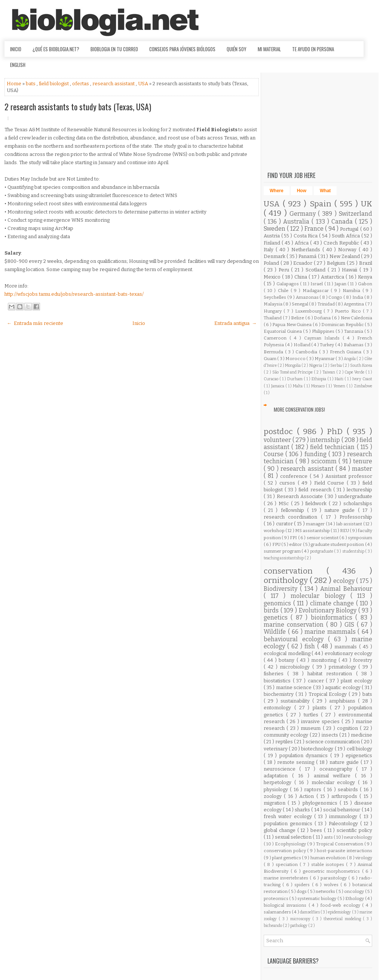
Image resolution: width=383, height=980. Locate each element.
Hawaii (351, 270)
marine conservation (295, 625)
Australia (297, 222)
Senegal (300, 304)
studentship (354, 551)
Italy (270, 250)
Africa (302, 243)
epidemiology (340, 912)
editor (296, 544)
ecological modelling (288, 653)
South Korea (361, 365)
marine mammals (331, 632)
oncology (354, 891)
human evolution (329, 858)
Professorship (356, 517)
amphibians (344, 701)
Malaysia (273, 304)
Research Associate (301, 496)
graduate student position (338, 544)
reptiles (285, 742)
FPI (294, 538)
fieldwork (317, 503)
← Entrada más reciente (35, 323)
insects (330, 735)
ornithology (287, 580)
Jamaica (278, 386)
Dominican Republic (343, 325)
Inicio (16, 49)
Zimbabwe (363, 386)
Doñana (323, 318)
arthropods (345, 796)
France (315, 229)
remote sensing (297, 762)
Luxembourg (309, 311)
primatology (344, 667)
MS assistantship (313, 531)
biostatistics (278, 681)
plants (321, 708)
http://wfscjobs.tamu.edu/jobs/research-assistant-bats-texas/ (74, 294)
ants (329, 837)
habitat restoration (332, 674)
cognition (348, 728)
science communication (333, 742)
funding (316, 454)
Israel (317, 284)
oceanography (338, 769)
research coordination (292, 517)
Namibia (353, 291)
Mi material (269, 49)
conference (295, 476)
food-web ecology (341, 905)
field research (316, 490)
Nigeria (316, 365)
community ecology (287, 735)
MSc (285, 503)
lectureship (359, 490)
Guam (270, 359)
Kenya (365, 277)
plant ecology (356, 681)
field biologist (54, 84)
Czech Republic (342, 243)
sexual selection (294, 837)
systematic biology (317, 898)
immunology (344, 816)
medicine (361, 735)
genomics (278, 603)
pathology (299, 926)
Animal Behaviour (346, 589)
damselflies (310, 912)
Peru (285, 270)
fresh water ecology (289, 816)
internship (326, 440)
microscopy (301, 919)
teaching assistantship (284, 558)
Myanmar (325, 359)
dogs (302, 891)
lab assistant (350, 524)
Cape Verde (355, 372)
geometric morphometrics (333, 871)
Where (277, 191)
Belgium (337, 263)
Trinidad (327, 304)
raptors (314, 789)
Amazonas (308, 297)
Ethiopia (319, 379)
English (18, 65)
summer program (283, 551)
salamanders (278, 912)
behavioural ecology (296, 639)
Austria (272, 236)
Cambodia (307, 352)
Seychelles (275, 297)
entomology (279, 708)
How (302, 191)
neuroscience (281, 769)
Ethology (355, 898)
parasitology (334, 878)
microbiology (296, 667)
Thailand (273, 318)
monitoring (325, 660)
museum (312, 728)
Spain (322, 204)
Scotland (317, 270)
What (325, 191)
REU (345, 531)
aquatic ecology (343, 687)
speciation (288, 864)
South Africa (346, 236)
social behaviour (342, 810)
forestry (363, 660)
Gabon (365, 284)
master (362, 469)
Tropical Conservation (340, 844)
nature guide (341, 510)
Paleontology (344, 824)
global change (281, 830)
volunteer (278, 440)
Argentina (354, 304)
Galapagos (288, 284)
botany (287, 660)
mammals (347, 647)
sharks (303, 810)
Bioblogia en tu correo (114, 49)
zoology (274, 796)
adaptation (278, 776)
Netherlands (307, 250)
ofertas (81, 84)
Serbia (336, 365)
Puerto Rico (349, 311)
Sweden (275, 229)
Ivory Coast (362, 379)
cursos (289, 483)
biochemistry (280, 694)
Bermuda (274, 352)
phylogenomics (321, 803)
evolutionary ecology (349, 653)
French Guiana (347, 352)
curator (285, 524)
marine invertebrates (287, 878)
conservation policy (285, 851)
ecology (345, 581)
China (301, 277)
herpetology (279, 782)
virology (364, 858)
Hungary (274, 311)
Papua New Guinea (292, 325)
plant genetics (287, 858)
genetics (277, 618)
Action (308, 796)
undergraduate (355, 496)
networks (326, 891)
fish (311, 646)
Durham (295, 379)
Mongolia (293, 365)
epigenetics (359, 755)
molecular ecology (335, 782)
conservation (295, 571)
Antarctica (333, 277)
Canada (343, 222)
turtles (312, 715)
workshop (275, 531)
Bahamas (354, 345)
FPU (277, 544)
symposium (360, 538)
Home (15, 84)
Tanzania (354, 331)
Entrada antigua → (235, 323)
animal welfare (335, 776)
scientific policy (354, 830)
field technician (333, 447)
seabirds (349, 789)
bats (31, 84)
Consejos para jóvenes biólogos (182, 49)
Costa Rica (306, 236)
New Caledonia (357, 318)
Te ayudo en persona (313, 49)
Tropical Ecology (329, 694)
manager (316, 524)
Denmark (275, 256)
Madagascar (317, 291)
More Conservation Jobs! (299, 409)
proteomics (276, 898)
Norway (348, 250)
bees (317, 830)
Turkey (327, 345)
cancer (317, 681)
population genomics (289, 824)
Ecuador (304, 263)
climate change (333, 603)
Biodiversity (282, 589)
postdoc (280, 432)
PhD (337, 432)
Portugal (350, 229)
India (358, 297)
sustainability (296, 701)
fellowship (294, 510)
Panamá (308, 256)
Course (275, 454)
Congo (336, 297)
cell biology (359, 749)
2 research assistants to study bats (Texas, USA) (78, 107)
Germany (304, 214)
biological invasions (286, 905)
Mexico (273, 277)
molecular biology (320, 596)
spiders (303, 885)
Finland (273, 243)
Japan (341, 284)
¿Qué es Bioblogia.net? (56, 49)
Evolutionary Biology (329, 610)
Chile (284, 291)
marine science (295, 687)
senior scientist (323, 538)
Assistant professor (349, 476)
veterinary (276, 749)
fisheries (275, 674)
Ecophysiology (291, 844)
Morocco (296, 359)
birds (272, 610)
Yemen (340, 386)
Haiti (340, 379)
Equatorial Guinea (283, 331)
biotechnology (318, 749)
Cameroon (277, 338)
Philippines (324, 331)
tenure (363, 461)
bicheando (273, 926)
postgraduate (322, 551)
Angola (350, 359)
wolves (332, 885)
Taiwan (329, 372)
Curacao (272, 379)
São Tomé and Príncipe (293, 372)
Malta (298, 386)
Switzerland (356, 214)
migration (276, 803)
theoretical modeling (343, 919)
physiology (277, 789)
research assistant (114, 84)
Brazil (366, 263)
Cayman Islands (323, 338)
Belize (298, 318)
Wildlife (276, 632)
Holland (303, 345)
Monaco (318, 386)
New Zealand (345, 256)
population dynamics (305, 755)
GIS (351, 625)
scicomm (325, 461)
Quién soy (237, 49)
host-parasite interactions (344, 851)
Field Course (330, 483)
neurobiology (358, 837)
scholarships (358, 503)
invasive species (321, 721)
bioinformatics (333, 618)
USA (144, 84)
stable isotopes (329, 864)
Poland (272, 263)
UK (367, 204)
